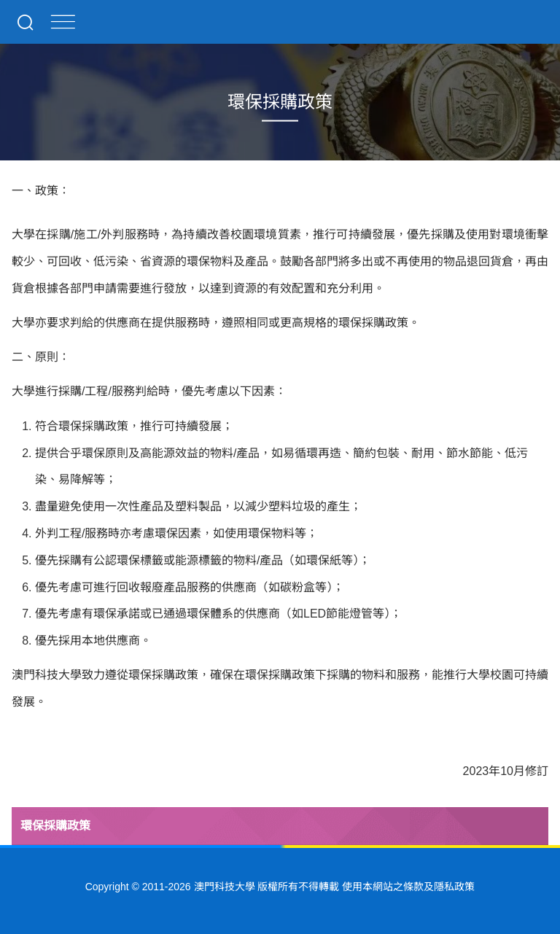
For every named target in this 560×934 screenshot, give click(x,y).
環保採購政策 (55, 826)
